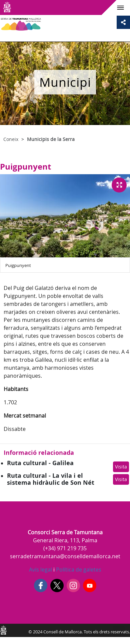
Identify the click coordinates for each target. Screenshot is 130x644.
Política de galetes (78, 570)
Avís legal (40, 570)
